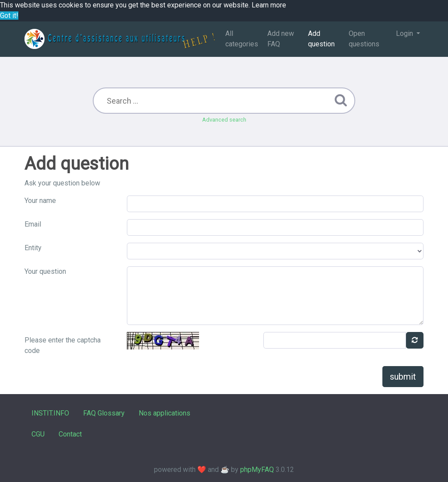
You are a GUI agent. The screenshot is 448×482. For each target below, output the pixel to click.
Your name (40, 201)
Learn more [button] (269, 5)
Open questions (364, 39)
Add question (321, 39)
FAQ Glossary (104, 413)
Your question (45, 271)
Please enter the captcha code (63, 345)
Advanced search (224, 120)
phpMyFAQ (257, 470)
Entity (33, 248)
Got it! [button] (9, 16)
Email (33, 224)
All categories (242, 39)
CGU (38, 434)
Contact (70, 434)
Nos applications (164, 413)
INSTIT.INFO (50, 413)
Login (405, 33)
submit (403, 377)
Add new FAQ (281, 39)
